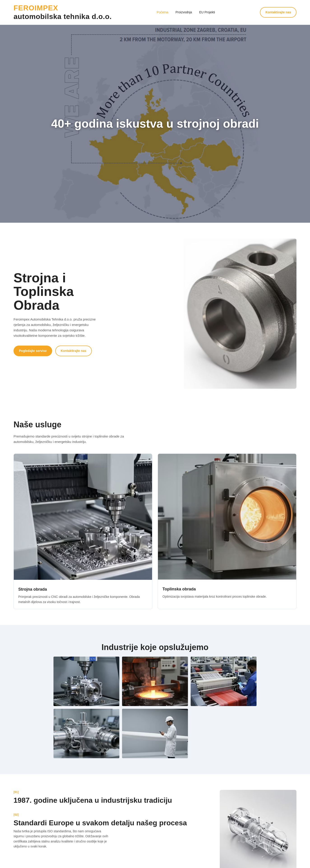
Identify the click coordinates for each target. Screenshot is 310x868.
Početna (162, 12)
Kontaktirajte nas (278, 12)
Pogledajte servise (33, 351)
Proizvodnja (184, 12)
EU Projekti (207, 12)
